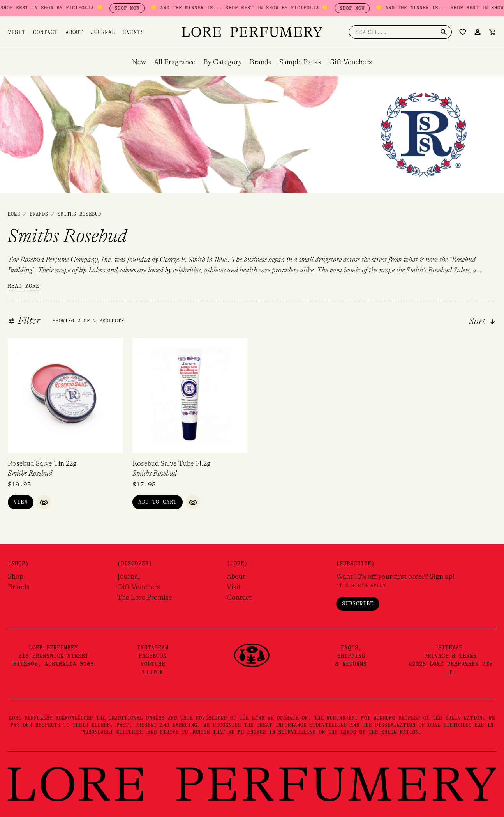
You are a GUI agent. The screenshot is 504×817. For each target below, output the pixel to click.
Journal (103, 32)
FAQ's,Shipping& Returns (351, 656)
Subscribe (358, 603)
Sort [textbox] (477, 322)
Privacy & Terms (450, 656)
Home (14, 214)
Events (134, 32)
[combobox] (462, 322)
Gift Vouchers (351, 62)
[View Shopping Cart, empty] (492, 32)
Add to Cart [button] (158, 502)
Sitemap (450, 647)
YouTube (153, 664)
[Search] (444, 32)
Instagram (153, 647)
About (74, 32)
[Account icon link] (478, 32)
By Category (223, 62)
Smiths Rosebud (30, 473)
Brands (261, 62)
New (139, 62)
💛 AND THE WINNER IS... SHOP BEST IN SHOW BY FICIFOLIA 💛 (273, 8)
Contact (45, 32)
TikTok (153, 672)
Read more (24, 286)
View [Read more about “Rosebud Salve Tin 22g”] (21, 502)
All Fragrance (175, 62)
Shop (16, 576)
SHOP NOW (161, 8)
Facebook (153, 656)
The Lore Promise (145, 598)
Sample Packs (300, 62)
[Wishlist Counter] (463, 32)
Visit (17, 32)
